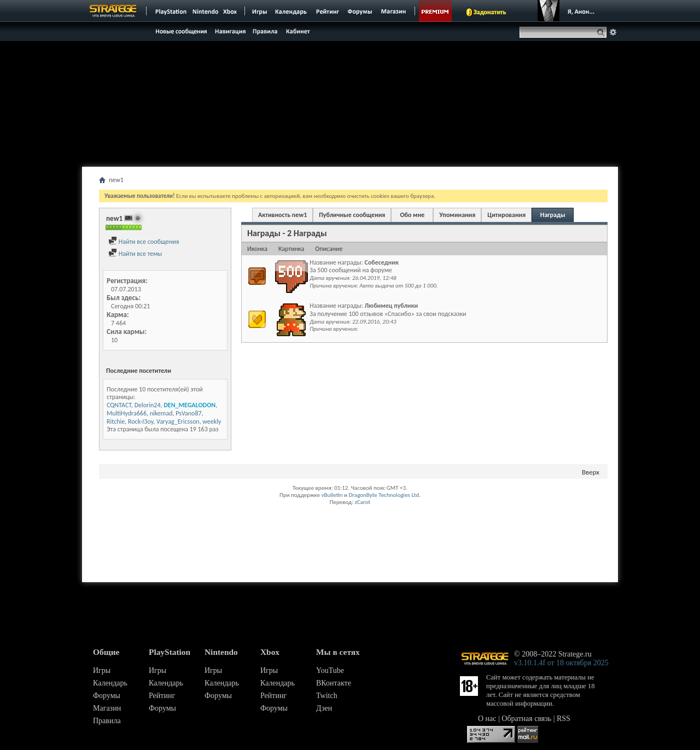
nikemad (161, 413)
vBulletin (332, 495)
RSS (564, 719)
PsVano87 (188, 413)
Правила (107, 721)
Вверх (591, 472)
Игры (102, 670)
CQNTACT (119, 405)
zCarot (363, 502)
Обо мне (412, 215)
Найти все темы (135, 254)
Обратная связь (526, 719)
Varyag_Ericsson (178, 421)
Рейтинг (162, 696)
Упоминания (457, 215)
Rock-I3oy (141, 421)
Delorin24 (148, 405)
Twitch (327, 696)
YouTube (330, 670)
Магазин (107, 708)
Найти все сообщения (144, 242)
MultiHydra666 (127, 413)
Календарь (110, 683)
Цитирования (506, 215)
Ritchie (116, 421)
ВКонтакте (334, 683)
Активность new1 (282, 215)
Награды (553, 215)
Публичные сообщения (352, 215)
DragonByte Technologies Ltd (384, 495)
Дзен (324, 708)
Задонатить (490, 12)
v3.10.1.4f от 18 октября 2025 (561, 663)
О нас (487, 719)
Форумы (107, 696)
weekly (212, 421)
